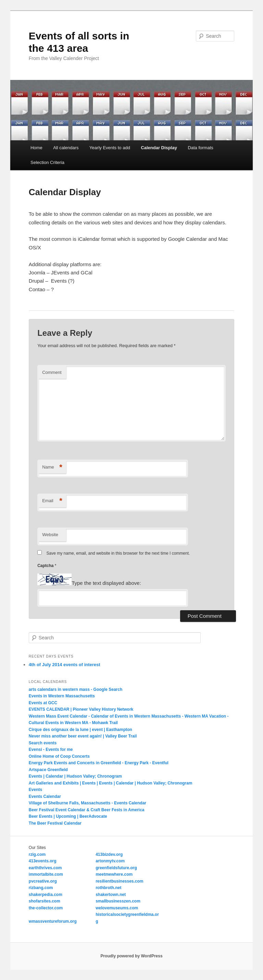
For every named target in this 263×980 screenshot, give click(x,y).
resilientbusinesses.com (119, 881)
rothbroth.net (108, 888)
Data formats (200, 148)
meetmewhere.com (114, 874)
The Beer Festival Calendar (55, 823)
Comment (52, 372)
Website (50, 535)
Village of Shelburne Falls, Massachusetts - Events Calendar (87, 803)
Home (36, 148)
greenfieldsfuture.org (116, 868)
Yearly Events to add (110, 148)
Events (35, 790)
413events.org (43, 861)
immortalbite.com (46, 874)
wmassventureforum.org (53, 921)
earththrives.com (45, 868)
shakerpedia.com (46, 895)
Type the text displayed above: (106, 583)
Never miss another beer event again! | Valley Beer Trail (83, 736)
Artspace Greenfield (48, 770)
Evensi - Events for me (51, 749)
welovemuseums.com (117, 908)
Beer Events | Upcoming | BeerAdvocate (68, 816)
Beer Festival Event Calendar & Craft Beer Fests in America (87, 810)
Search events (43, 743)
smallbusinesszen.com (118, 901)
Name (52, 467)
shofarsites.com (45, 901)
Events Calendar (45, 796)
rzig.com (37, 854)
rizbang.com (41, 888)
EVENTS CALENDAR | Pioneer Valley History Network (81, 709)
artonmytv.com (110, 861)
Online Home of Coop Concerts (59, 756)
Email (52, 501)
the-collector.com (46, 908)
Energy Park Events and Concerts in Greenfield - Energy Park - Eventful (99, 763)
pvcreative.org (43, 881)
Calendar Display (159, 148)
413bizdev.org (109, 854)
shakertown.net (111, 895)
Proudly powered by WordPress (131, 956)
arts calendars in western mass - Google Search (76, 689)
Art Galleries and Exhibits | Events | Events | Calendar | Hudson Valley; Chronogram (111, 783)
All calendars (66, 148)
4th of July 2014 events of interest (65, 665)
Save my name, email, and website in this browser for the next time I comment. (118, 553)
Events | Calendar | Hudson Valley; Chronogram (75, 776)
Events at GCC (43, 703)
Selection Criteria (47, 162)
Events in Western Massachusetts (62, 696)
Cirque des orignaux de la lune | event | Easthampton (80, 730)
